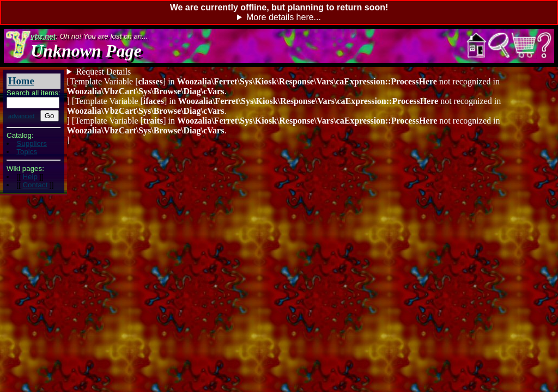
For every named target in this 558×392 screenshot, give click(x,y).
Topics (27, 152)
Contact (35, 185)
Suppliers (32, 143)
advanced (21, 116)
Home (21, 81)
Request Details (103, 72)
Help (30, 177)
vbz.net (43, 36)
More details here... (284, 17)
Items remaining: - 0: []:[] (279, 72)
